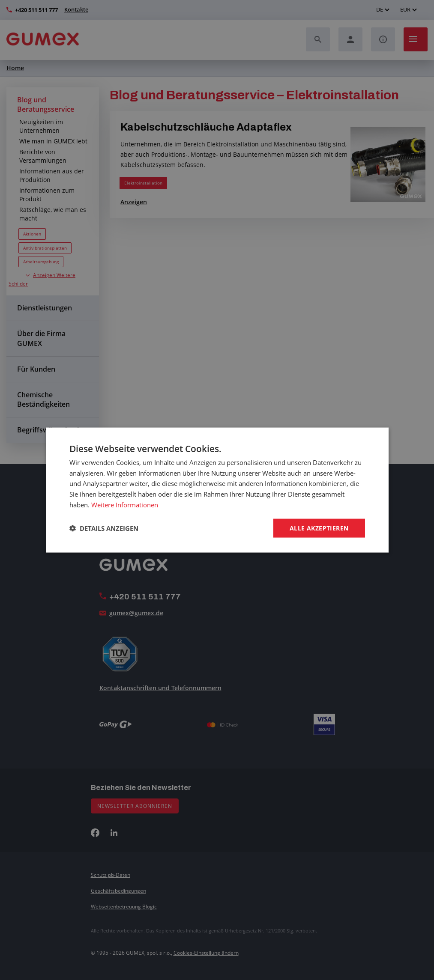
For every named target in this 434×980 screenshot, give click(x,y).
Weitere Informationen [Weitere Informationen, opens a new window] (125, 504)
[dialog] (217, 490)
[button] (104, 528)
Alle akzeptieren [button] (319, 528)
